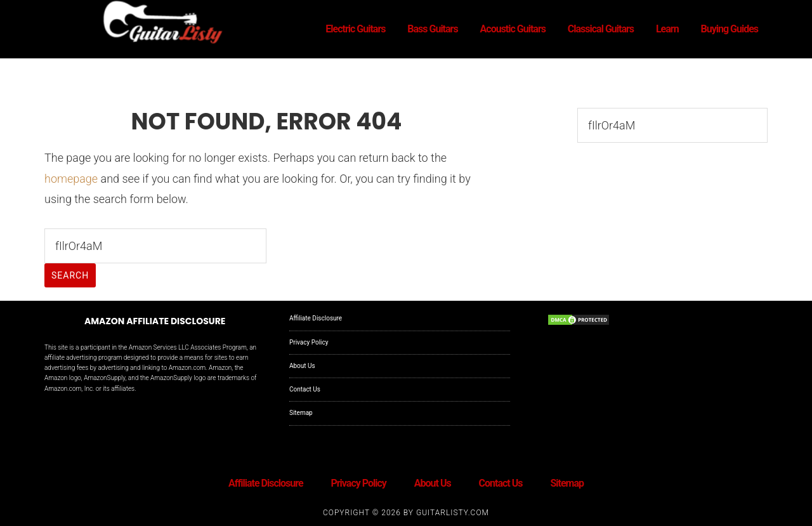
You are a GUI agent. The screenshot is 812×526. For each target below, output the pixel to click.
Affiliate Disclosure (316, 318)
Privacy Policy (309, 342)
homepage (71, 179)
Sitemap (301, 413)
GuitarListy (159, 24)
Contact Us (305, 389)
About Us (302, 366)
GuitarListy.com (453, 513)
